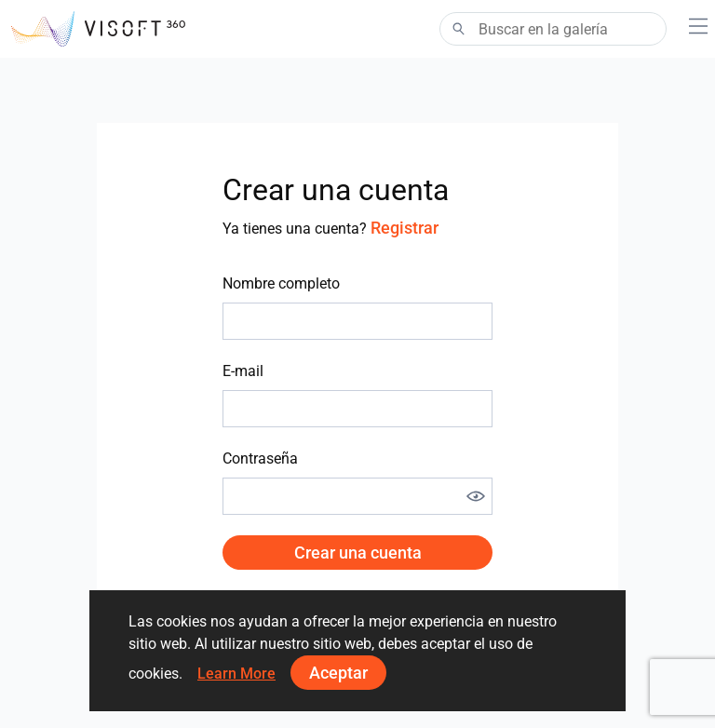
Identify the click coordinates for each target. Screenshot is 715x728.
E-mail (243, 371)
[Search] (553, 29)
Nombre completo (281, 283)
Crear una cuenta (358, 553)
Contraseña (260, 458)
